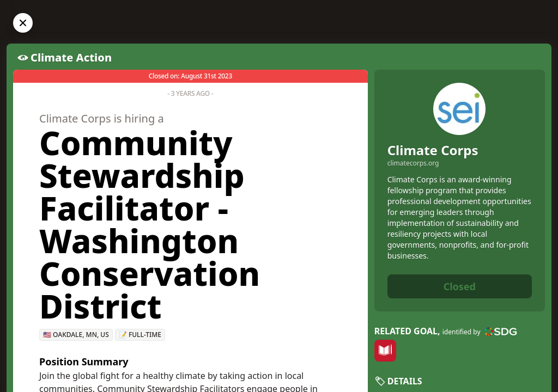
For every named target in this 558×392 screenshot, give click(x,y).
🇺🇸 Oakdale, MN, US (76, 335)
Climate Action (71, 57)
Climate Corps (433, 150)
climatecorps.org (413, 163)
